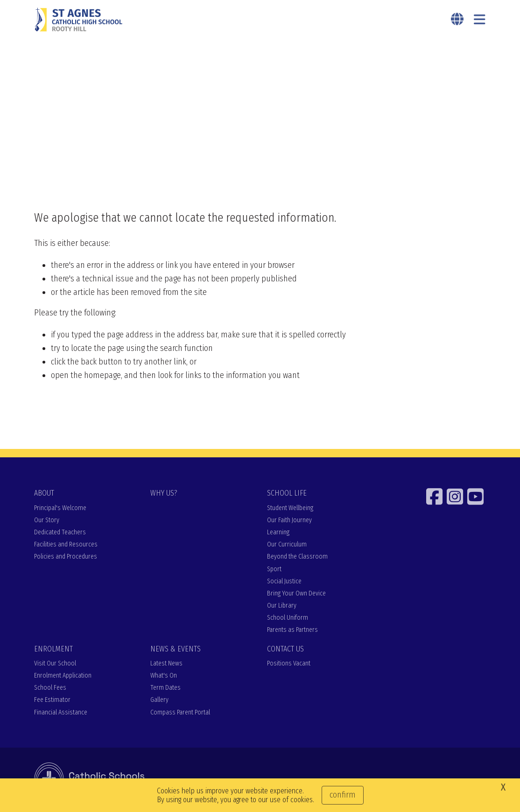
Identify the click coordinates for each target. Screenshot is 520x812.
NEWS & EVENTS (176, 649)
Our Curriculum (287, 544)
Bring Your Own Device (296, 593)
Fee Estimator (52, 700)
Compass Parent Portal (180, 712)
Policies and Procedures (66, 557)
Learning (278, 532)
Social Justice (284, 581)
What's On (164, 675)
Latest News (166, 663)
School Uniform (288, 618)
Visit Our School (55, 663)
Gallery (159, 700)
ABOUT (44, 493)
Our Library (282, 605)
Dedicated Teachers (60, 532)
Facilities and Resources (66, 544)
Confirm (343, 795)
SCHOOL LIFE (287, 493)
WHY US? (164, 493)
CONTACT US (285, 649)
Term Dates (165, 688)
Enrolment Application (63, 675)
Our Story (47, 520)
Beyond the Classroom (297, 557)
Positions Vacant (289, 663)
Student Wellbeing (290, 508)
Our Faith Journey (289, 520)
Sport (274, 569)
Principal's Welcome (60, 508)
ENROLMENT (53, 649)
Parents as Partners (292, 630)
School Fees (50, 688)
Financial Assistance (61, 712)
